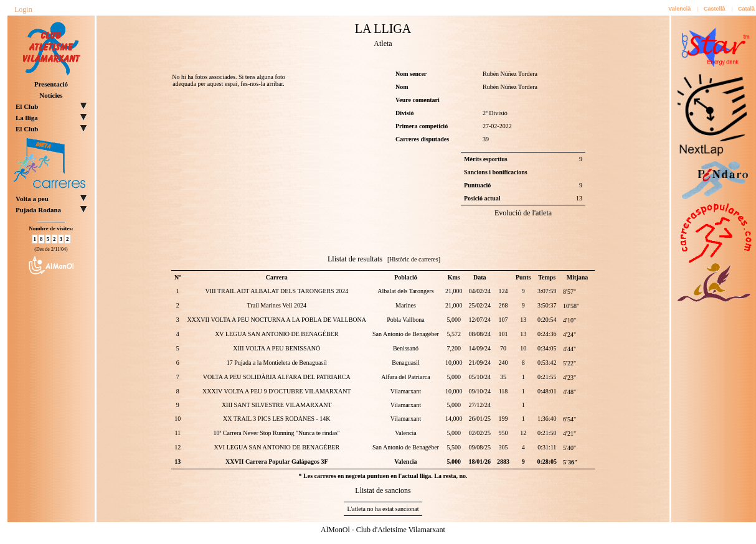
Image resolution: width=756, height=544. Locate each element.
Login (23, 9)
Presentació (51, 84)
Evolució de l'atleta (523, 213)
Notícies (51, 95)
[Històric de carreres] (414, 259)
